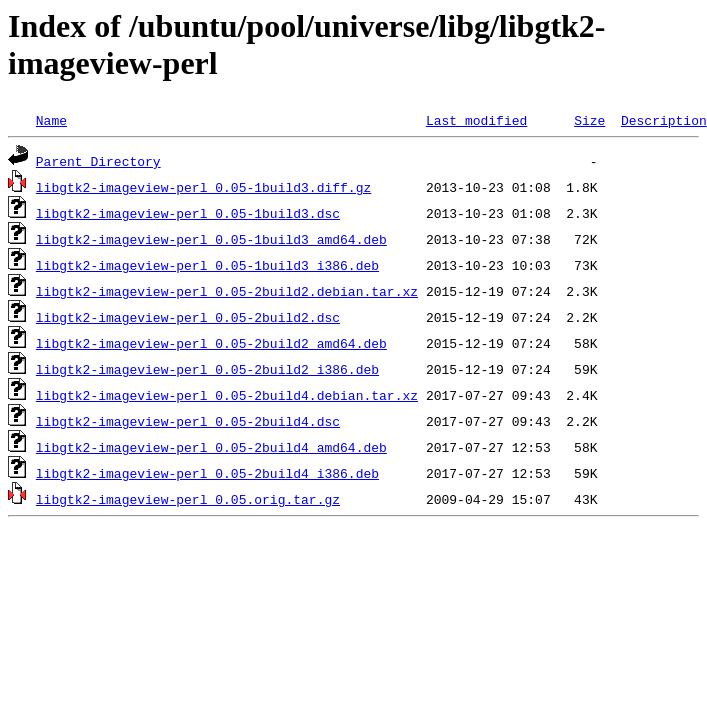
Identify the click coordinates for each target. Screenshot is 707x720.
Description (664, 120)
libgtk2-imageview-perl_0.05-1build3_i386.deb (207, 265)
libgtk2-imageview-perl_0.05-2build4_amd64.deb (211, 447)
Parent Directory (98, 161)
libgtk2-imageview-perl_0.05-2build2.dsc (188, 317)
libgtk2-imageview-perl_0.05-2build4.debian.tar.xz (227, 395)
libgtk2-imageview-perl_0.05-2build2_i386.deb (207, 369)
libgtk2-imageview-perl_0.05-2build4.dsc (188, 421)
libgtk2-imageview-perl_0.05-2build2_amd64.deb (211, 343)
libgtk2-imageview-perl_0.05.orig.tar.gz (188, 499)
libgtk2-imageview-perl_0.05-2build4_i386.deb (207, 473)
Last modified (476, 120)
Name (51, 120)
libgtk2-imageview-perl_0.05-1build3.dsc (188, 213)
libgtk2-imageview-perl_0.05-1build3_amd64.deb (211, 239)
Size (589, 120)
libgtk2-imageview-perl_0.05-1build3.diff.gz (203, 187)
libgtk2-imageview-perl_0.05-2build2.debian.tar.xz (227, 291)
